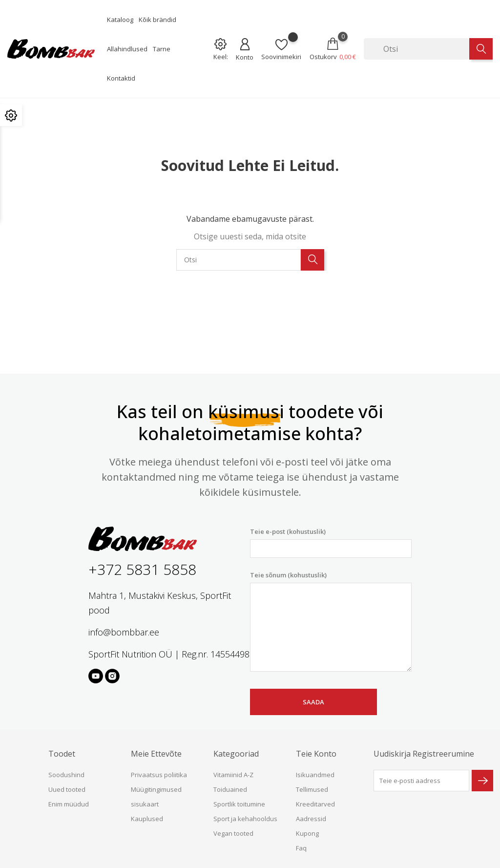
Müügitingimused (156, 789)
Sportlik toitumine (239, 804)
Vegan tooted (233, 833)
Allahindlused (127, 49)
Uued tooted (67, 789)
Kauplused (147, 819)
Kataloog (120, 20)
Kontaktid (121, 78)
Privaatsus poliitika (159, 775)
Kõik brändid (157, 20)
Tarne (162, 49)
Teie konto (316, 754)
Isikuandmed (315, 775)
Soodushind (66, 775)
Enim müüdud (69, 804)
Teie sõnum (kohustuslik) (331, 621)
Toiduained (230, 789)
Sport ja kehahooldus (245, 819)
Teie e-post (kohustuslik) (331, 542)
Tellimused (312, 789)
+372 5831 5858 (142, 569)
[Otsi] (417, 49)
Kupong (307, 833)
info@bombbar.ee (124, 632)
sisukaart (145, 804)
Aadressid (311, 819)
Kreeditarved (315, 804)
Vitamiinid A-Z (233, 775)
